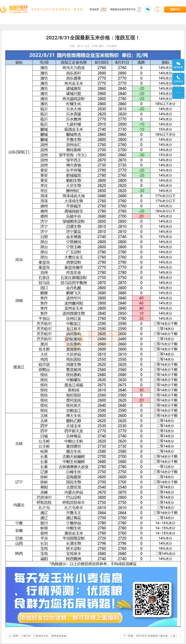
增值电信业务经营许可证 (126, 9)
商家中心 (175, 9)
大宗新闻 (112, 61)
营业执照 (98, 9)
